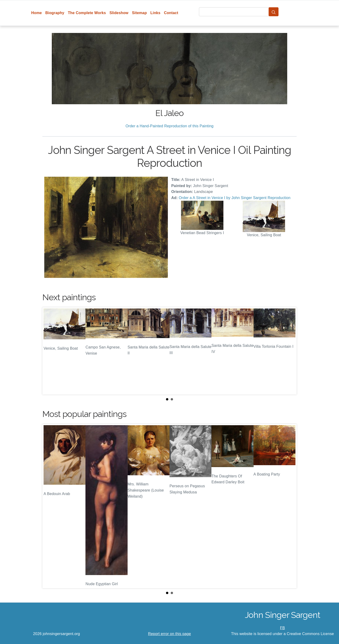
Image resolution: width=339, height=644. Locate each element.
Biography (55, 13)
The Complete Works (87, 13)
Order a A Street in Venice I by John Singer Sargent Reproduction (235, 198)
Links (155, 13)
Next (289, 351)
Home (37, 13)
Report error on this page (169, 634)
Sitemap (139, 13)
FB (283, 628)
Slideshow (119, 13)
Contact (171, 13)
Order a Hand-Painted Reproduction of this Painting (169, 126)
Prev (50, 351)
